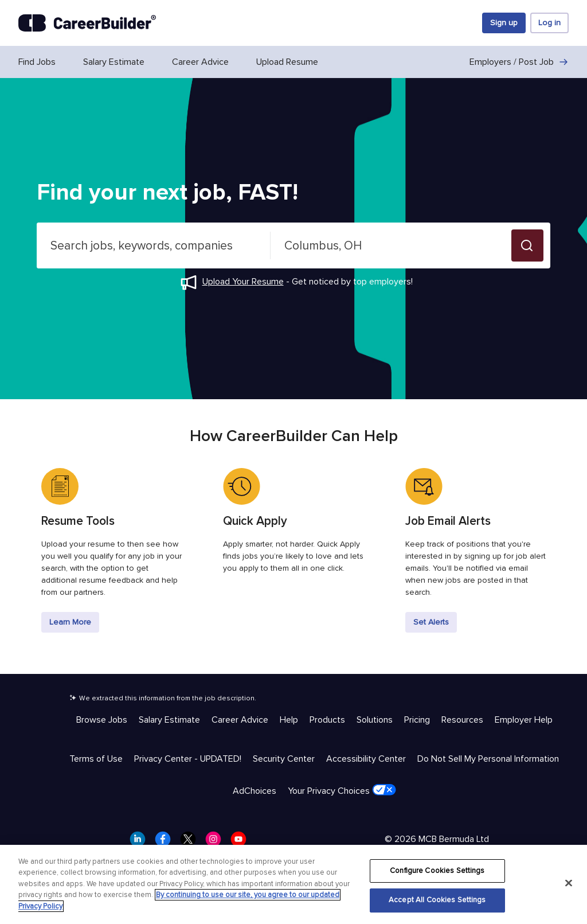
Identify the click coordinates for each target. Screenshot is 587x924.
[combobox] (154, 245)
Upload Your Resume (243, 282)
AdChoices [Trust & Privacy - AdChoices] (255, 791)
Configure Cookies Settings (437, 871)
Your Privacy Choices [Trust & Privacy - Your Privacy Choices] (342, 790)
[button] (527, 245)
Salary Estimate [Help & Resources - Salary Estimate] (169, 720)
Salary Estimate (114, 62)
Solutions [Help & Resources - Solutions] (375, 720)
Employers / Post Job (519, 62)
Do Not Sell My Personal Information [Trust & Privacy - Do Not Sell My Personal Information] (488, 759)
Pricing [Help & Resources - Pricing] (417, 720)
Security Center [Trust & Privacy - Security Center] (284, 759)
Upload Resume (287, 62)
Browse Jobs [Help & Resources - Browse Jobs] (102, 720)
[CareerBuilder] (87, 23)
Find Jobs (37, 62)
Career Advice (200, 62)
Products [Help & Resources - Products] (327, 720)
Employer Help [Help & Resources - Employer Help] (524, 720)
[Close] (569, 883)
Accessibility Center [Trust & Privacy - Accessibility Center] (366, 759)
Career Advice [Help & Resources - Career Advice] (240, 720)
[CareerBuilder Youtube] (242, 843)
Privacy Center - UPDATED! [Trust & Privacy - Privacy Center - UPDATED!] (188, 759)
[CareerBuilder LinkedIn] (141, 843)
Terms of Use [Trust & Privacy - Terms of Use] (96, 759)
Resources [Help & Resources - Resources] (462, 720)
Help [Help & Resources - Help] (289, 720)
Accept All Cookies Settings (437, 900)
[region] (293, 884)
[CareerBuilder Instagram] (217, 843)
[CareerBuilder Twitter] (191, 843)
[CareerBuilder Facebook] (166, 843)
